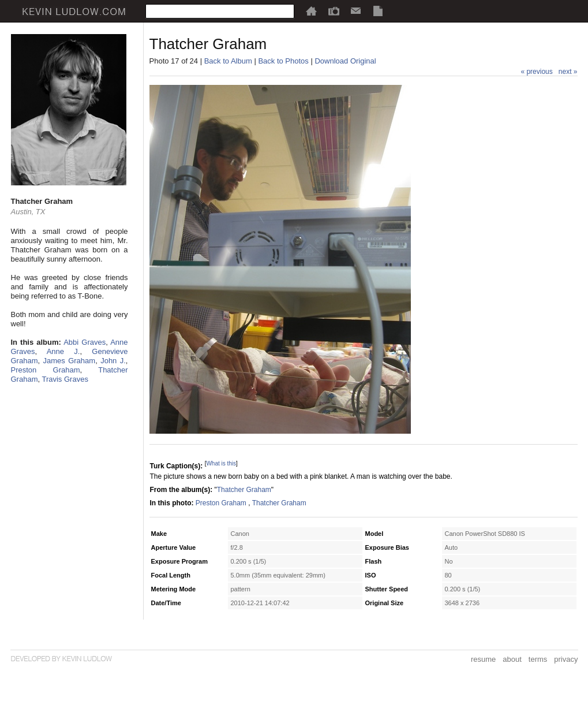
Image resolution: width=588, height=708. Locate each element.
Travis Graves (65, 379)
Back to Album (228, 61)
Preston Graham (46, 370)
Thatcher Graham (244, 490)
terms (538, 659)
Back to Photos (283, 61)
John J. (113, 361)
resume (483, 659)
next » (568, 72)
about (512, 659)
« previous (536, 72)
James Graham (69, 361)
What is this (221, 463)
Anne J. (63, 351)
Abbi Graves (85, 342)
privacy (566, 659)
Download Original (345, 61)
